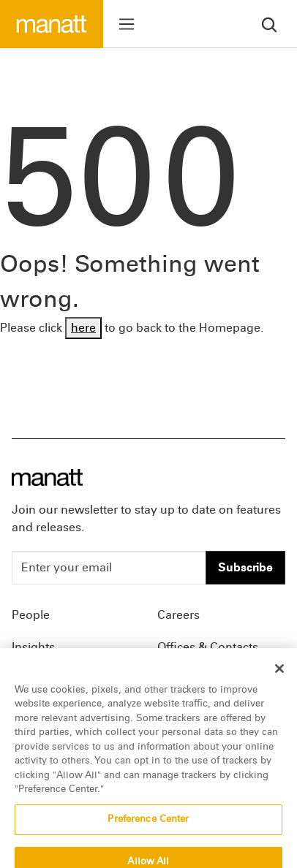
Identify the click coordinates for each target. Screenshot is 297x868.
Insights (33, 647)
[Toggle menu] (127, 24)
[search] (269, 24)
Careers (178, 615)
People (31, 615)
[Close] (279, 677)
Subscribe (245, 567)
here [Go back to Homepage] (83, 328)
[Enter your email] (109, 568)
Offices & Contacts (208, 647)
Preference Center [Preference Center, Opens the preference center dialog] (148, 828)
